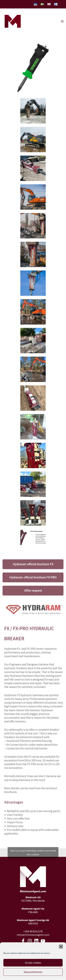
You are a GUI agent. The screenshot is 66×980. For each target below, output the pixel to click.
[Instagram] (30, 941)
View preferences (33, 972)
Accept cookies (33, 963)
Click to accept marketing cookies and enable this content (33, 853)
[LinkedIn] (36, 941)
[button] (61, 947)
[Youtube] (43, 941)
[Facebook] (23, 941)
